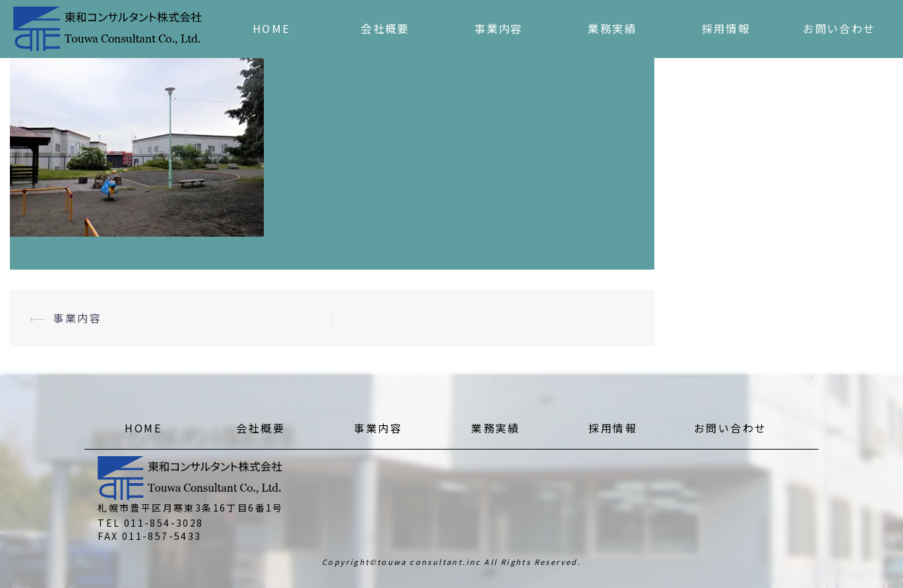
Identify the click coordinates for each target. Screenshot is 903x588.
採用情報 (726, 28)
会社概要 (385, 28)
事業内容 (499, 28)
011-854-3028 (164, 523)
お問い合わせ (839, 28)
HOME (272, 28)
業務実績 (612, 28)
